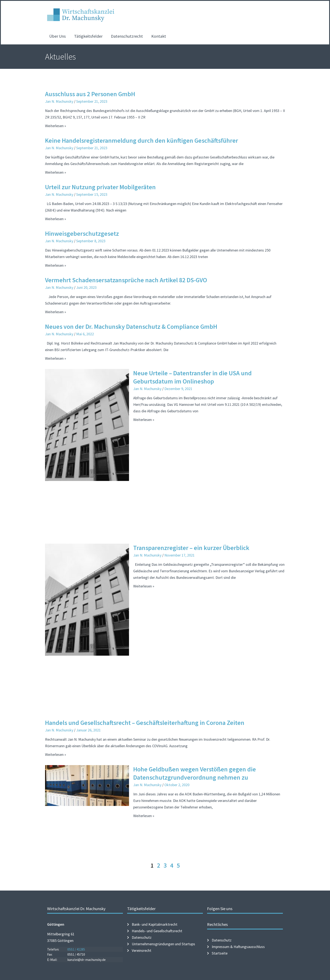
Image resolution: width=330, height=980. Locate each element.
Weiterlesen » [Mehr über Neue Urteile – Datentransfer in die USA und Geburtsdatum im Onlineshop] (144, 420)
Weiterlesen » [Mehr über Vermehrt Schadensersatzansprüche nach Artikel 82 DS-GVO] (56, 312)
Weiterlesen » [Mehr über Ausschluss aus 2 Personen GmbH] (56, 126)
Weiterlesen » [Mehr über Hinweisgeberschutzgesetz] (56, 265)
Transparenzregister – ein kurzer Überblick (191, 548)
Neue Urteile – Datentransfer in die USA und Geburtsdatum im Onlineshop (192, 377)
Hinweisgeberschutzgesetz (82, 233)
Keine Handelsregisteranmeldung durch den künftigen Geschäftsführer (142, 140)
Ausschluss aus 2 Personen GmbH (90, 94)
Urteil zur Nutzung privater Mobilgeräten (100, 187)
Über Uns (57, 36)
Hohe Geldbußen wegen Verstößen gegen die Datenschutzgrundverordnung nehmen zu (195, 773)
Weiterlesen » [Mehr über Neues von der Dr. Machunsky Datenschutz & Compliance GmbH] (56, 358)
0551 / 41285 (76, 949)
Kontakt (159, 36)
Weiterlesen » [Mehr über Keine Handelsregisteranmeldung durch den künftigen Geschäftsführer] (56, 172)
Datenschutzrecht (127, 36)
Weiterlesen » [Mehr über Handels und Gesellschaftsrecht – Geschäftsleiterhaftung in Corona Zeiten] (56, 754)
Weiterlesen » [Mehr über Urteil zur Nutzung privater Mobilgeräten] (56, 219)
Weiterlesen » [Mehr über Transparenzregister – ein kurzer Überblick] (144, 586)
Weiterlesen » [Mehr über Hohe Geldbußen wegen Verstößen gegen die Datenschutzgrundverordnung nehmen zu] (144, 816)
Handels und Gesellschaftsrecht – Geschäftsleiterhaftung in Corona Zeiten (145, 723)
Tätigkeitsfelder (88, 36)
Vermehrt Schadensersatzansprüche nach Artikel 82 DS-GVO (126, 280)
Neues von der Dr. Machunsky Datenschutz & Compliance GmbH (131, 326)
